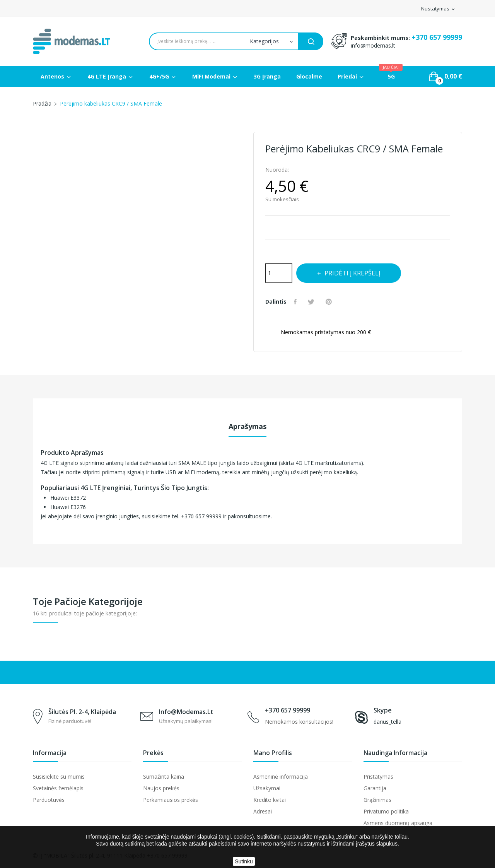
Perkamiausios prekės (171, 800)
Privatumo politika (386, 811)
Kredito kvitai (270, 800)
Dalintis (297, 302)
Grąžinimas (377, 800)
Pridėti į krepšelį (354, 273)
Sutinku (244, 861)
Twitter (313, 302)
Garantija (375, 788)
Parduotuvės (49, 800)
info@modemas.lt (373, 45)
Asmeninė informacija (281, 777)
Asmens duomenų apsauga (398, 823)
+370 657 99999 (437, 37)
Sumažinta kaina (164, 777)
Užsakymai (267, 788)
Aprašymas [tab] (247, 426)
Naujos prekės (161, 788)
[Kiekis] (279, 273)
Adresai (263, 811)
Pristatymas (378, 777)
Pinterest (331, 302)
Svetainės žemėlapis (58, 788)
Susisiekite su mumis (59, 777)
